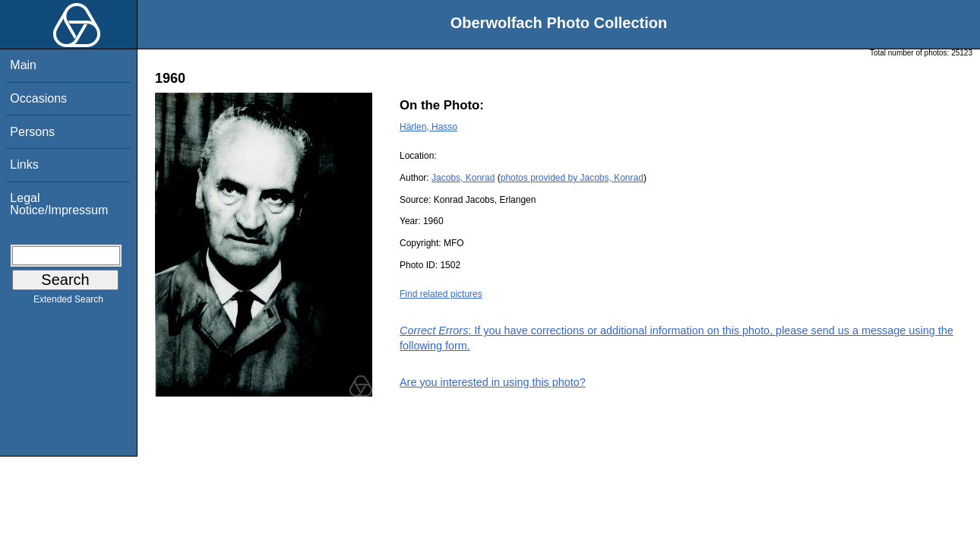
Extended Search (68, 302)
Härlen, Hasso (428, 127)
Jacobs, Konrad (463, 178)
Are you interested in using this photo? (493, 382)
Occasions (38, 98)
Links (24, 164)
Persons (32, 132)
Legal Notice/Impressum (59, 204)
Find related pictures (441, 294)
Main (23, 65)
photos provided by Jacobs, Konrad (572, 178)
